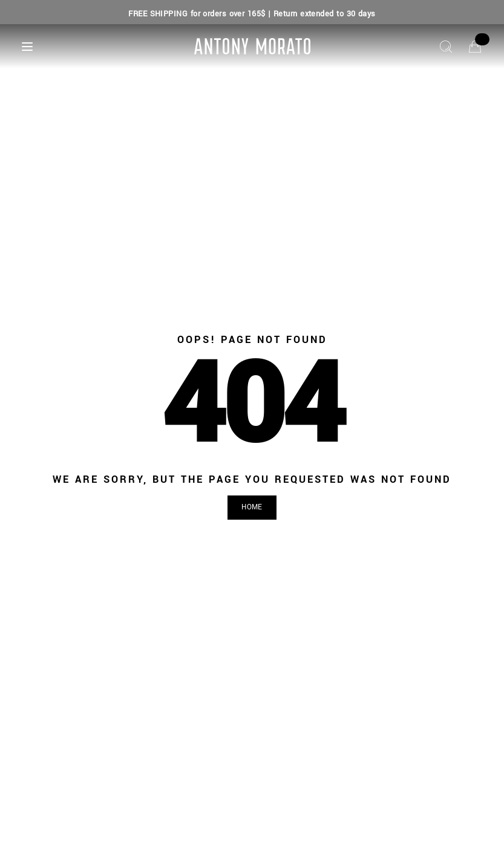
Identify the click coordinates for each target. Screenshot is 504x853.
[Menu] (27, 47)
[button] (252, 508)
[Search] (446, 47)
